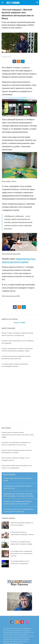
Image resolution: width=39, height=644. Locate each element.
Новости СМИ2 (19, 323)
